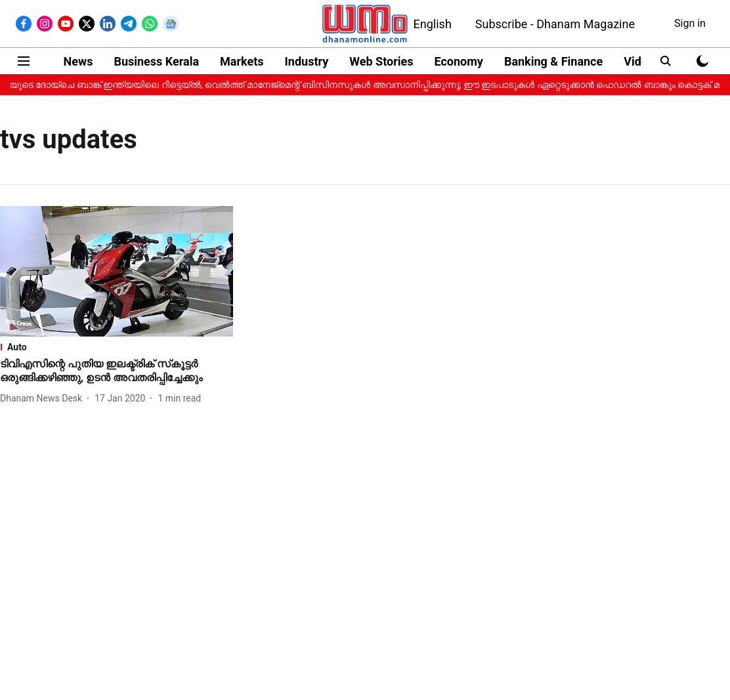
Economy (459, 61)
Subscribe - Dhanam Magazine (555, 24)
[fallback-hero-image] (117, 271)
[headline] (117, 371)
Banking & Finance (553, 61)
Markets (242, 61)
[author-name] (44, 399)
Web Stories (381, 61)
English (433, 24)
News (78, 61)
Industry (307, 61)
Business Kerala (156, 61)
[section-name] (117, 347)
